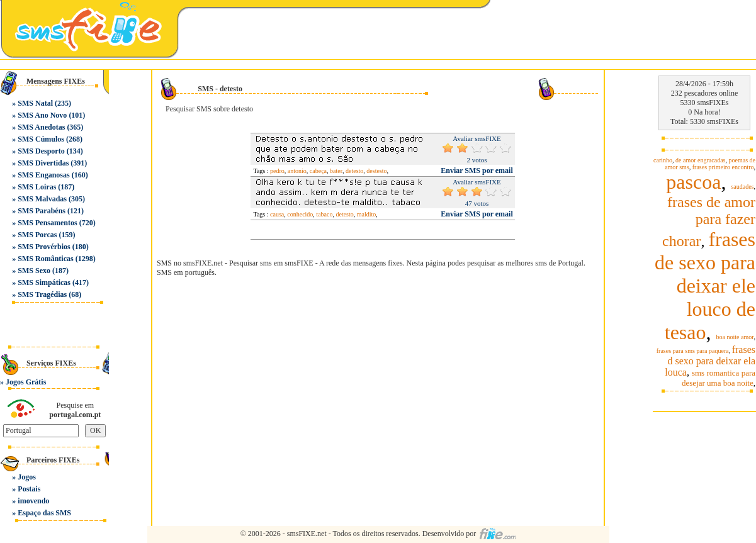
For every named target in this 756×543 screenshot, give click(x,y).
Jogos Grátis (26, 382)
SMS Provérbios (44, 247)
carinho (663, 160)
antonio (297, 171)
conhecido (300, 214)
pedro (277, 171)
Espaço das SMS (44, 513)
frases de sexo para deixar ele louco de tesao (705, 286)
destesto (376, 171)
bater (336, 171)
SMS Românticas (45, 259)
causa (277, 214)
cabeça (318, 171)
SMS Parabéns (42, 211)
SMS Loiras (37, 187)
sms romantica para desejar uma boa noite (719, 378)
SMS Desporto (41, 151)
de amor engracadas (700, 160)
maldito (367, 214)
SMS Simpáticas (44, 283)
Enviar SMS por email (477, 171)
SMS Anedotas (41, 127)
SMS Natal (35, 103)
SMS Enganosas (43, 175)
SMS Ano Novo (42, 115)
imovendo (33, 501)
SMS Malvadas (42, 199)
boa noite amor (735, 337)
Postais (29, 489)
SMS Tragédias (42, 294)
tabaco (324, 214)
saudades (742, 187)
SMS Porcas (37, 235)
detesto (354, 171)
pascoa (693, 182)
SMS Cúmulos (41, 139)
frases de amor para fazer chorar (709, 221)
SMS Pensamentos (47, 223)
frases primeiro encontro (723, 167)
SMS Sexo (34, 271)
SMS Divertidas (43, 163)
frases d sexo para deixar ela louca (710, 361)
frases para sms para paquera (693, 351)
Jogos (27, 477)
